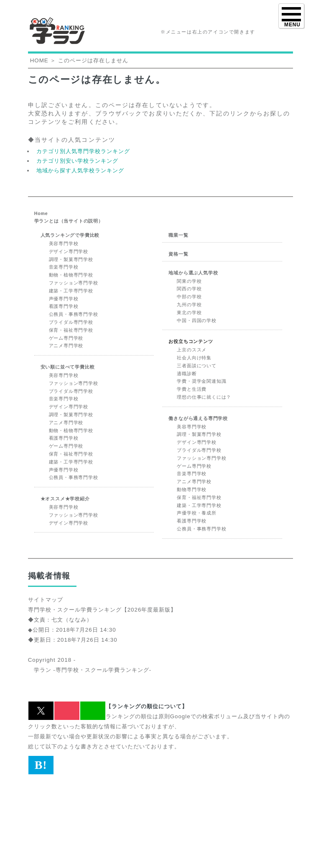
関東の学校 (189, 281)
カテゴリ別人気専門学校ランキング (83, 151)
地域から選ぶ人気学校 (193, 273)
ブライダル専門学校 (71, 322)
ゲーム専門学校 (66, 338)
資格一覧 (178, 254)
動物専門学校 (192, 489)
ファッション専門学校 (74, 283)
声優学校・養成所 (196, 513)
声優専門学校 (64, 299)
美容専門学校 (64, 243)
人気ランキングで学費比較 (70, 235)
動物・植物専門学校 (71, 275)
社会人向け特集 (194, 358)
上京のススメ (192, 350)
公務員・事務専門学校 (74, 314)
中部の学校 (189, 297)
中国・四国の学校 (196, 320)
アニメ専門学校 (66, 346)
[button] (41, 711)
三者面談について (196, 366)
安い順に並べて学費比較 (68, 367)
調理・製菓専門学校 (71, 259)
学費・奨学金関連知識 (201, 381)
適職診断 (187, 374)
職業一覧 (178, 235)
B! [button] (41, 765)
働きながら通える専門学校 (198, 418)
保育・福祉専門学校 (71, 330)
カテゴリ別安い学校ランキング (77, 161)
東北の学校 (189, 312)
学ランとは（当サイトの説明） (69, 221)
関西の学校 (189, 289)
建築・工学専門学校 (71, 291)
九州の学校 (189, 305)
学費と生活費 (192, 389)
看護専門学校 (64, 306)
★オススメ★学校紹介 (65, 499)
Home (41, 213)
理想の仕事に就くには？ (204, 397)
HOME (39, 60)
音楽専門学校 (64, 267)
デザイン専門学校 (69, 251)
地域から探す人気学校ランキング (80, 170)
